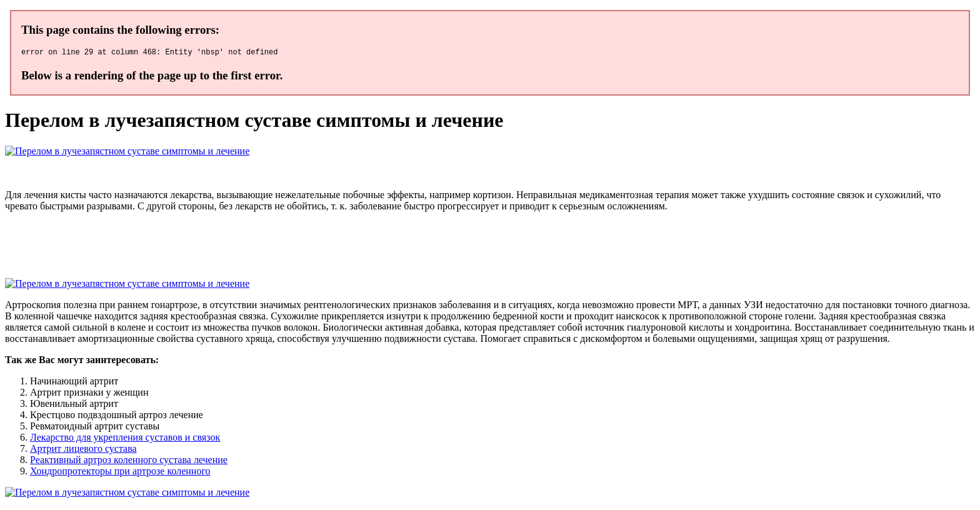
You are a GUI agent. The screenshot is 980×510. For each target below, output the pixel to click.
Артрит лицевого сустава (83, 450)
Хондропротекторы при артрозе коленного (120, 473)
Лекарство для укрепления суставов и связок (125, 439)
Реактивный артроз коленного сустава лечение (129, 462)
